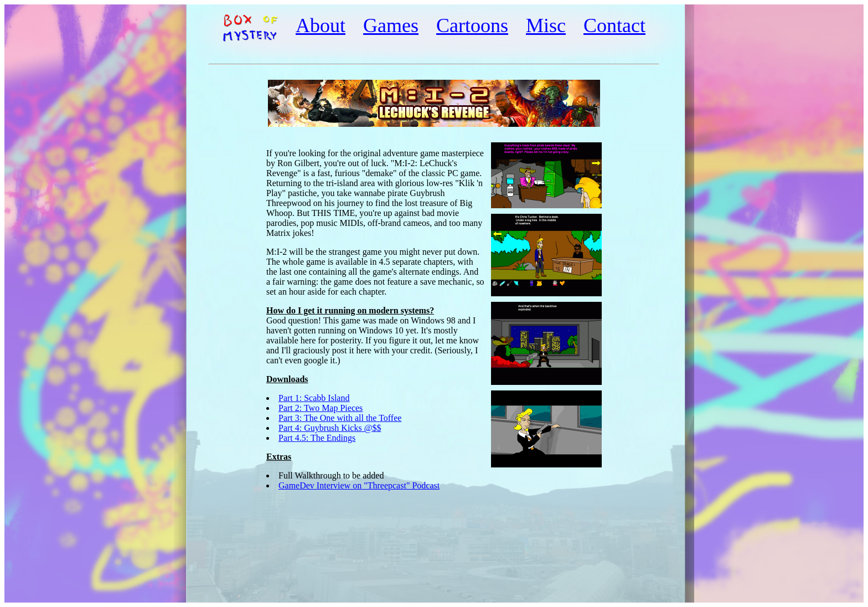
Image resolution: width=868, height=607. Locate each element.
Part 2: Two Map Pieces (321, 408)
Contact (614, 25)
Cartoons (472, 25)
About (321, 25)
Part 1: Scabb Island (314, 398)
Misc (546, 25)
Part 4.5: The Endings (317, 438)
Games (391, 25)
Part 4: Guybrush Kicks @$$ (330, 428)
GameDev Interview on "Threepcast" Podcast (359, 485)
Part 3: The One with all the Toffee (340, 418)
